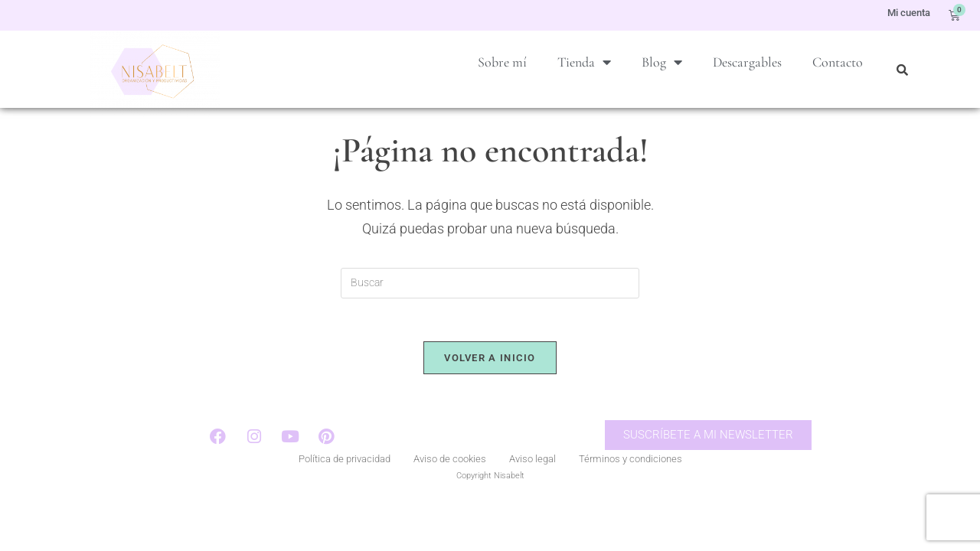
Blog (662, 62)
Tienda (584, 62)
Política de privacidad (345, 485)
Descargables (747, 62)
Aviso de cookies (450, 485)
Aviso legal (532, 485)
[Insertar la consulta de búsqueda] (490, 304)
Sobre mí (502, 62)
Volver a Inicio (490, 381)
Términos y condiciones (630, 485)
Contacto (838, 62)
